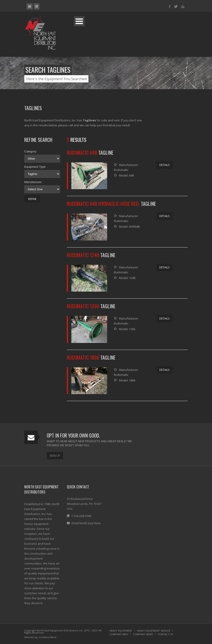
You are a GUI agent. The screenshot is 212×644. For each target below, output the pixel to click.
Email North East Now (86, 523)
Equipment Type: (35, 167)
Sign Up (55, 456)
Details (164, 165)
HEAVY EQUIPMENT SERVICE (154, 631)
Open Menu (79, 21)
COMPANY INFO (119, 634)
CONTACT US (165, 634)
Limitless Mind (48, 637)
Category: (31, 151)
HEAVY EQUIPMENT (121, 631)
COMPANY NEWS (143, 634)
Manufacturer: (33, 182)
